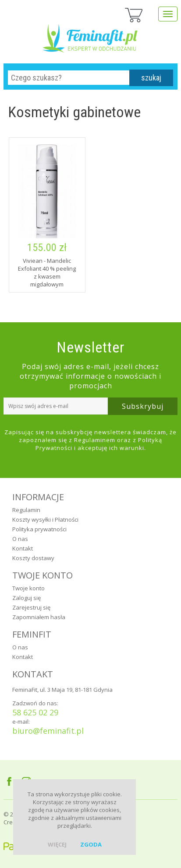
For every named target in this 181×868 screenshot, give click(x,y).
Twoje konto (28, 588)
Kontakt (23, 548)
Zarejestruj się (31, 607)
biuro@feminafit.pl (48, 731)
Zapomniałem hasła (39, 617)
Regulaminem (95, 440)
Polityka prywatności (39, 529)
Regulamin (26, 510)
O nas (20, 539)
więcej (57, 844)
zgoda (91, 844)
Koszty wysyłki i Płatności (45, 519)
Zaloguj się (27, 598)
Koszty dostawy (33, 558)
